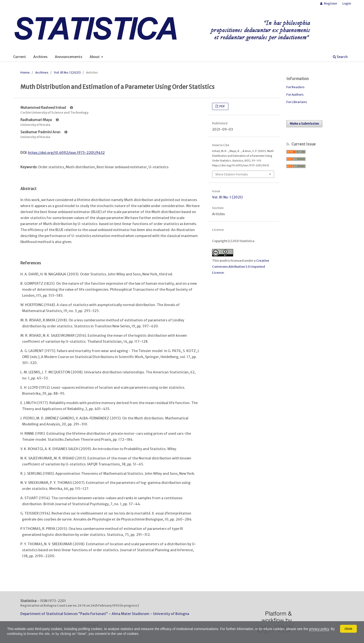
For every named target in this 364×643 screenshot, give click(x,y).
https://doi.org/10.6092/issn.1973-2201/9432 (66, 153)
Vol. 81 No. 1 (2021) (67, 72)
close (349, 629)
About (95, 57)
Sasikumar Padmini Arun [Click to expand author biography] (44, 132)
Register (330, 3)
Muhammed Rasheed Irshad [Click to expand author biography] (47, 108)
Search (340, 57)
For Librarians (297, 102)
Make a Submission (304, 124)
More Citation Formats (232, 174)
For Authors (295, 95)
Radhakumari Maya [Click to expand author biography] (40, 120)
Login (347, 3)
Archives (40, 57)
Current (20, 57)
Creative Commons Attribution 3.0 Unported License (241, 267)
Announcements (69, 57)
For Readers (295, 87)
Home (25, 72)
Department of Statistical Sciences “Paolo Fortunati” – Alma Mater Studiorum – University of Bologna (105, 614)
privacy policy (319, 629)
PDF (222, 106)
